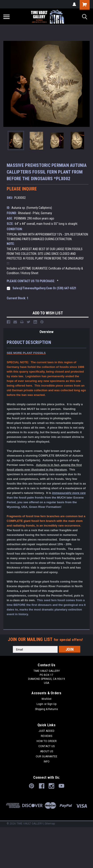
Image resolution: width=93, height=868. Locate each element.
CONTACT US (46, 746)
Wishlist (46, 699)
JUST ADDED (46, 731)
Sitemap (50, 824)
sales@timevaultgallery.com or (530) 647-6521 (44, 288)
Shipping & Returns (46, 709)
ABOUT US (47, 751)
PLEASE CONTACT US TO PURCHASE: (33, 281)
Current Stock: (18, 298)
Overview (46, 332)
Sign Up (52, 704)
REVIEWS (46, 736)
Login (40, 704)
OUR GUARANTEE (46, 756)
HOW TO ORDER (47, 741)
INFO (47, 762)
